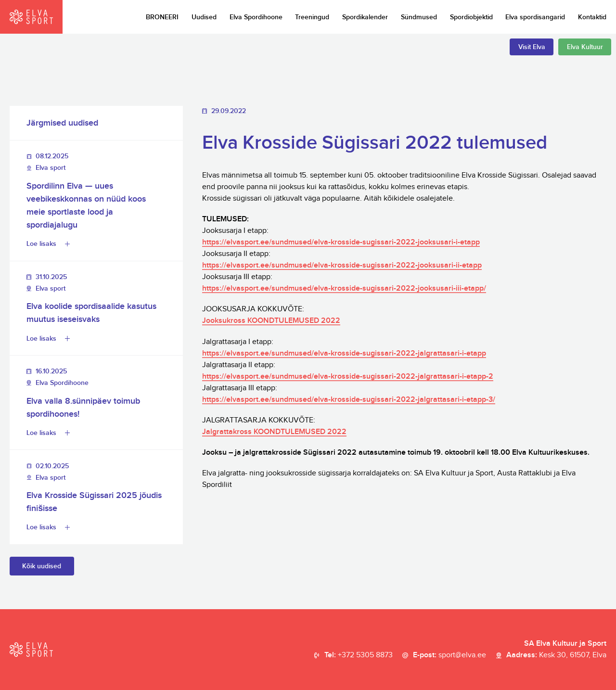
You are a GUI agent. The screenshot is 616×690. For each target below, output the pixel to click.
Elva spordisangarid (535, 17)
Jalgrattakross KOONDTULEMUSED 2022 (274, 432)
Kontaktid (592, 17)
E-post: (449, 655)
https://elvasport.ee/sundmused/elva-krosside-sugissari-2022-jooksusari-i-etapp (341, 242)
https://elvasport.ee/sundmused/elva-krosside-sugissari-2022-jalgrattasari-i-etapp (344, 353)
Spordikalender (365, 17)
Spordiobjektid (471, 17)
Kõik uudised (42, 566)
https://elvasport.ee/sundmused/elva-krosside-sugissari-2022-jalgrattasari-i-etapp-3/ (349, 400)
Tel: (359, 655)
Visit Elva (532, 47)
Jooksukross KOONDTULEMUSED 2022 (271, 321)
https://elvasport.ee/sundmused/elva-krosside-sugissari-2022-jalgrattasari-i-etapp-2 (348, 377)
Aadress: (556, 655)
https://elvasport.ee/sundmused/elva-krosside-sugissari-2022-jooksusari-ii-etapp (342, 265)
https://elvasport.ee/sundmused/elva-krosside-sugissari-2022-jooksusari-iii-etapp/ (344, 288)
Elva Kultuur (585, 47)
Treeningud (312, 17)
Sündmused (419, 17)
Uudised (204, 17)
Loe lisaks (41, 244)
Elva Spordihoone (256, 17)
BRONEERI (162, 17)
